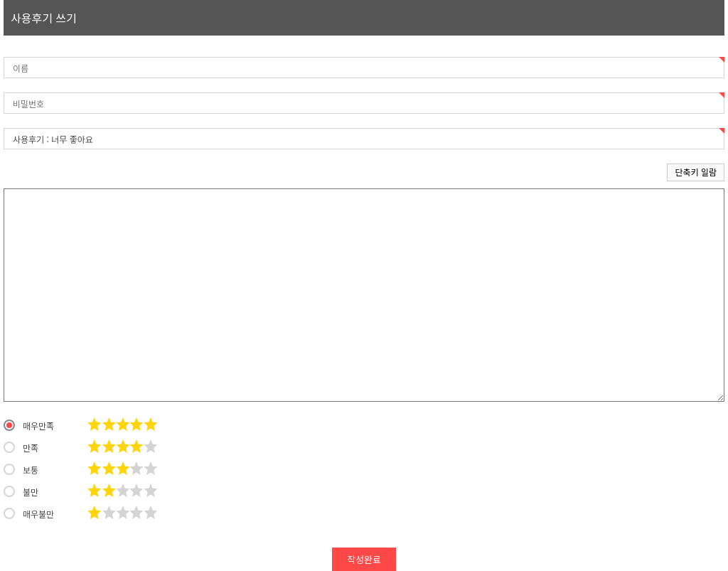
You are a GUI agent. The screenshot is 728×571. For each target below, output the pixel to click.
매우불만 (29, 513)
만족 (21, 447)
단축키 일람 (696, 172)
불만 (21, 491)
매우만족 (29, 425)
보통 (21, 469)
